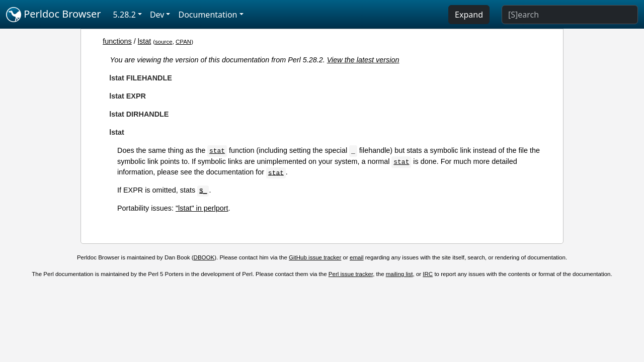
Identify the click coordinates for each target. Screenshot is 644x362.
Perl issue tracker (351, 274)
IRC (428, 274)
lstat (144, 41)
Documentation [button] (208, 15)
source (164, 42)
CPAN (183, 42)
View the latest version (363, 60)
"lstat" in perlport (202, 208)
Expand (469, 15)
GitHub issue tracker (315, 257)
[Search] (570, 15)
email (357, 257)
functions (117, 41)
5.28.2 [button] (125, 15)
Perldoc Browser (54, 15)
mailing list (399, 274)
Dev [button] (157, 15)
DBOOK (204, 257)
